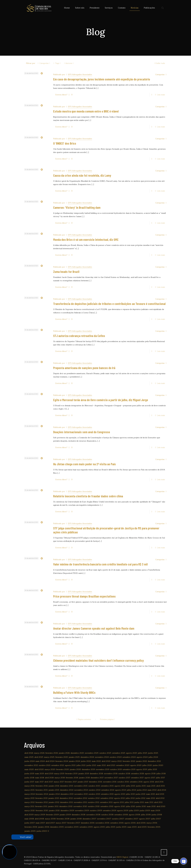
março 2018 (60, 778)
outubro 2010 (94, 806)
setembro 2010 (107, 806)
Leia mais (161, 95)
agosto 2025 (132, 753)
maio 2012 (151, 798)
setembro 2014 (108, 790)
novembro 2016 (110, 782)
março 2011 (29, 806)
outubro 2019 (116, 769)
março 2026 (39, 753)
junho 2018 (29, 778)
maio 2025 (29, 757)
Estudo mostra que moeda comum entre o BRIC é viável (86, 111)
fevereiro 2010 (42, 811)
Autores (69, 63)
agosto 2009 (123, 811)
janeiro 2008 (76, 819)
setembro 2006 (117, 823)
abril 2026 (29, 753)
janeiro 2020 (75, 769)
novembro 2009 (82, 811)
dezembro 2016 (96, 782)
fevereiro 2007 (74, 823)
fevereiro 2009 (52, 815)
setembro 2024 (129, 757)
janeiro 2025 (74, 757)
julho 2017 (160, 778)
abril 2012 (160, 798)
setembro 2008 (121, 815)
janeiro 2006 (44, 827)
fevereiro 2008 (63, 819)
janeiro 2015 (54, 790)
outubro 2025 (105, 753)
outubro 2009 (96, 811)
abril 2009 (29, 815)
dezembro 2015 (67, 786)
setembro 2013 (107, 794)
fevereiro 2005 (154, 827)
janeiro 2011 (53, 806)
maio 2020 (29, 769)
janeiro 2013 (54, 798)
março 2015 (30, 790)
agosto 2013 (120, 794)
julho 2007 (156, 819)
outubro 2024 (116, 757)
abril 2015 (161, 786)
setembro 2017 (137, 778)
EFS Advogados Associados (80, 75)
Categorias (44, 63)
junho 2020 (158, 765)
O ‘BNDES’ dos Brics (65, 143)
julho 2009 (134, 811)
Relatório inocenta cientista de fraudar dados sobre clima (88, 496)
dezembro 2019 (88, 769)
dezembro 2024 (87, 757)
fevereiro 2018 (72, 778)
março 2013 (29, 798)
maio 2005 (132, 827)
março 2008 (50, 819)
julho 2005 (111, 827)
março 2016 (30, 786)
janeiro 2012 (54, 802)
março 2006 (152, 823)
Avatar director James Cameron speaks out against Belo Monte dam (94, 628)
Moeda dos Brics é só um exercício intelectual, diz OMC (86, 240)
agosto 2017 (150, 778)
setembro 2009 (109, 811)
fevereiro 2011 (41, 806)
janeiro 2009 (65, 815)
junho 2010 (141, 806)
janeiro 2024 (74, 761)
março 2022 (117, 761)
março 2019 (59, 774)
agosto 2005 (99, 827)
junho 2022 (86, 761)
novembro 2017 (111, 778)
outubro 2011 (94, 802)
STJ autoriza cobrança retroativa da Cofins (79, 336)
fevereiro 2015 (42, 790)
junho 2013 (140, 794)
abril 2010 (161, 806)
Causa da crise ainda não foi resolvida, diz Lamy (82, 175)
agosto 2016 (149, 782)
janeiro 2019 (84, 774)
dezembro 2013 (67, 794)
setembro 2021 (58, 765)
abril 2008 (39, 819)
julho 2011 (129, 802)
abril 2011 (158, 802)
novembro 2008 (93, 815)
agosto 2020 (136, 765)
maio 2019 (39, 774)
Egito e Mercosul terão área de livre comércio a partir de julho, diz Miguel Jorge (101, 400)
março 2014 (30, 794)
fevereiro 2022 (129, 761)
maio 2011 (149, 802)
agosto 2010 (120, 806)
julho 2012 (130, 798)
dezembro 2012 (66, 798)
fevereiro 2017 (71, 782)
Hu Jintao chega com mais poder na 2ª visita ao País (84, 464)
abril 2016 (159, 782)
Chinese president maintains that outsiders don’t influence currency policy (98, 660)
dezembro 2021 (154, 761)
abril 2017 (49, 782)
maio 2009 (155, 811)
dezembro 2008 (79, 815)
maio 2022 (96, 761)
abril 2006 (141, 823)
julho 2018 (161, 774)
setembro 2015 (107, 786)
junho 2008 (157, 815)
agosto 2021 (70, 765)
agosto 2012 (119, 798)
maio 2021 (101, 765)
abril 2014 (162, 790)
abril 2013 (160, 794)
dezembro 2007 (89, 819)
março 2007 (61, 823)
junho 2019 (29, 774)
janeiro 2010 (54, 811)
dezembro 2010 (66, 806)
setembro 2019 (129, 769)
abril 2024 (50, 761)
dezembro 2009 (67, 811)
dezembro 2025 (77, 753)
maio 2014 (152, 790)
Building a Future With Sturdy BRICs (74, 692)
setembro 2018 (137, 774)
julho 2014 (131, 790)
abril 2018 (49, 778)
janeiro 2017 (83, 782)
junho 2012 (140, 798)
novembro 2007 (104, 819)
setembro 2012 (107, 798)
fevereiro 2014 (42, 794)
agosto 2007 (145, 819)
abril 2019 (49, 774)
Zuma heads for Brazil (66, 272)
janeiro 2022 (141, 761)
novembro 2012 (80, 798)
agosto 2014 (120, 790)
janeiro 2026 (64, 753)
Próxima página (108, 719)
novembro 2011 (80, 802)
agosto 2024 (142, 757)
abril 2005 (142, 827)
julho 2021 (81, 765)
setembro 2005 (86, 827)
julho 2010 (131, 806)
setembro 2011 (106, 802)
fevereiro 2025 (62, 757)
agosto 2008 (134, 815)
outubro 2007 (118, 819)
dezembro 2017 (97, 778)
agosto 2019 (142, 769)
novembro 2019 (103, 769)
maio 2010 (151, 806)
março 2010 (30, 811)
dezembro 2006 (88, 823)
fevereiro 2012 (42, 802)
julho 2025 (143, 753)
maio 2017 (39, 782)
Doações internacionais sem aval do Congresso (82, 432)
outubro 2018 (124, 774)
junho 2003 (42, 831)
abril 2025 (39, 757)
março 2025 (49, 757)
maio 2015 (151, 786)
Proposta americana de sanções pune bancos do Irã (84, 368)
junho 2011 (139, 802)
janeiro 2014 (54, 794)
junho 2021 (91, 765)
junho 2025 (153, 753)
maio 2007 (40, 823)
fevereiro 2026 (52, 753)
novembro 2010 (80, 806)
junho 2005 (121, 827)
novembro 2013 (81, 794)
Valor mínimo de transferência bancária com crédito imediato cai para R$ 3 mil (100, 564)
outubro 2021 (45, 765)
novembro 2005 (72, 827)
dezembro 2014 (67, 790)
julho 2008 (146, 815)
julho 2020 (147, 765)
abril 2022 (106, 761)
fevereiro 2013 (41, 798)
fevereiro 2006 (31, 827)
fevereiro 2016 (42, 786)
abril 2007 (50, 823)
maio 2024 (40, 761)
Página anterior (83, 719)
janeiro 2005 (30, 831)
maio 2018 (40, 778)
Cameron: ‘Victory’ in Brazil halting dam (77, 207)
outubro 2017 (124, 778)
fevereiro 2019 (71, 774)
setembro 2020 (123, 765)
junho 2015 (141, 786)
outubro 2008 (107, 815)
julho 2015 (131, 786)
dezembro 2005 (57, 827)
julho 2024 (153, 757)
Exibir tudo (159, 63)
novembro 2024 (102, 757)
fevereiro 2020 (63, 769)
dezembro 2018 (96, 774)
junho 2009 (145, 811)
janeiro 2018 (84, 778)
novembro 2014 (81, 790)
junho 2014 (142, 790)
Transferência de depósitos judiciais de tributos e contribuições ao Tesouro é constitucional (109, 304)
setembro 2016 (136, 782)
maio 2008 (29, 819)
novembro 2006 (102, 823)
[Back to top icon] (164, 852)
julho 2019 (152, 769)
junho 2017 (29, 782)
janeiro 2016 (54, 786)
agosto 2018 (150, 774)
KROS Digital (122, 857)
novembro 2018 (111, 774)
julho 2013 (130, 794)
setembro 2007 (132, 819)
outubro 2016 (123, 782)
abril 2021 (111, 765)
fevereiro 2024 (62, 761)
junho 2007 (30, 823)
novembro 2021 (31, 765)
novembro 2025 (92, 753)
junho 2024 (30, 761)
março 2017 (59, 782)
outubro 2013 (94, 794)
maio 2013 (150, 794)
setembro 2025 (119, 753)
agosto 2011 (119, 802)
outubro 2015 (94, 786)
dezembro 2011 (67, 802)
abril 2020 (39, 769)
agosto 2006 (130, 823)
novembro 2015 (81, 786)
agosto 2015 (120, 786)
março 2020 (50, 769)
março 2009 (40, 815)
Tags (57, 63)
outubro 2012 (94, 798)
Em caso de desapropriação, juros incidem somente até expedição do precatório (102, 79)
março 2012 (30, 802)
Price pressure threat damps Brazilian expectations (84, 596)
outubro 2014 (95, 790)
